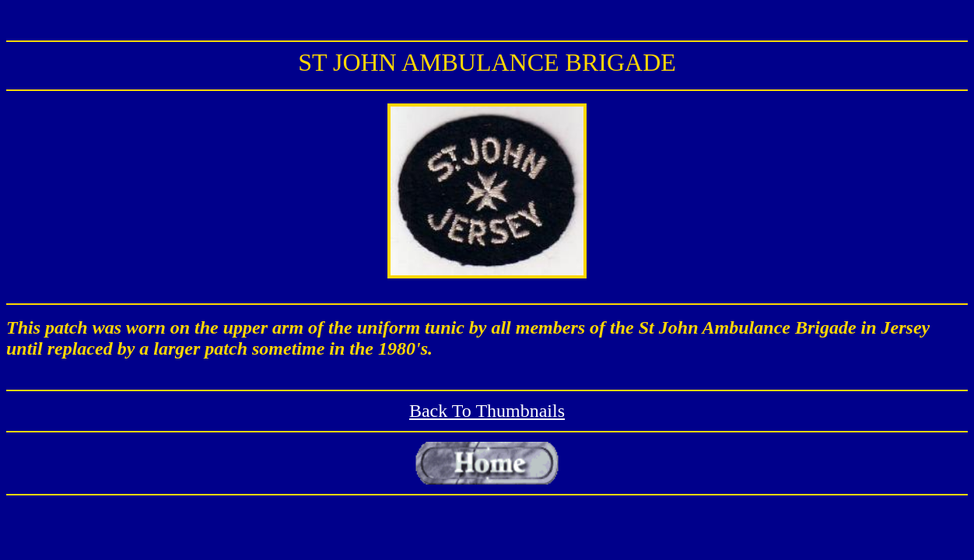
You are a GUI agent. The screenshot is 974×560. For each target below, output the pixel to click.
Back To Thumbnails (487, 411)
